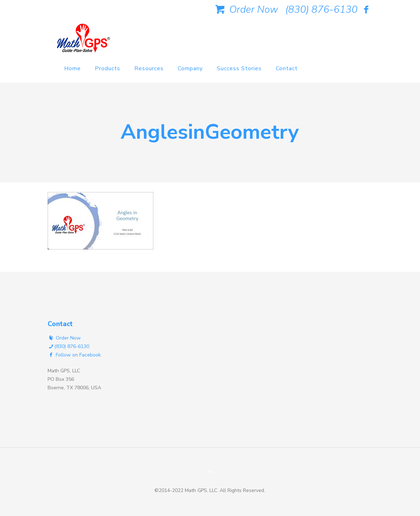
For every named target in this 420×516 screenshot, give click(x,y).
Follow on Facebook (74, 355)
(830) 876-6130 (321, 10)
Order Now (245, 10)
